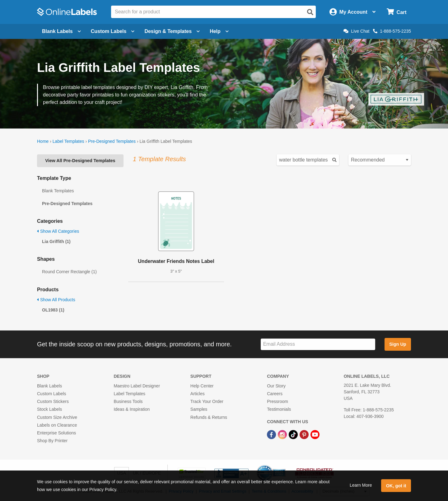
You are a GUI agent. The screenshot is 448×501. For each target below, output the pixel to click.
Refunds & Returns (209, 417)
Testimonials (279, 409)
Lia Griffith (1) (56, 241)
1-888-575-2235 (392, 31)
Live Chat (356, 31)
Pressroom (278, 401)
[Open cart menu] (397, 12)
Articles (198, 394)
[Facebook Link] (272, 434)
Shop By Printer (52, 441)
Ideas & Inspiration (132, 409)
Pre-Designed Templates (112, 141)
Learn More (361, 485)
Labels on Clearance (57, 425)
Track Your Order (207, 401)
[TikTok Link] (294, 434)
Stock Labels (49, 409)
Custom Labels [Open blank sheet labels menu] (113, 31)
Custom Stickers (53, 401)
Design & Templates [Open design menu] (172, 31)
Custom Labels (51, 394)
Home (43, 141)
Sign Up (398, 344)
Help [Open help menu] (219, 31)
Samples (199, 409)
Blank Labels (49, 386)
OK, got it (396, 486)
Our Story (276, 386)
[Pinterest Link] (305, 434)
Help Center (202, 386)
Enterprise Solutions (56, 433)
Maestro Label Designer (137, 386)
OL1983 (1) (53, 310)
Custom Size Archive (57, 417)
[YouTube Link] (315, 434)
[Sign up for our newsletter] (318, 344)
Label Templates (68, 141)
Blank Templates (58, 191)
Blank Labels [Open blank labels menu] (61, 31)
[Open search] (310, 12)
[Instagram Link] (283, 434)
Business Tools (128, 401)
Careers (275, 394)
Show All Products (56, 300)
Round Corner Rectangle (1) (69, 272)
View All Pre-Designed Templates (80, 161)
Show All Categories (58, 231)
